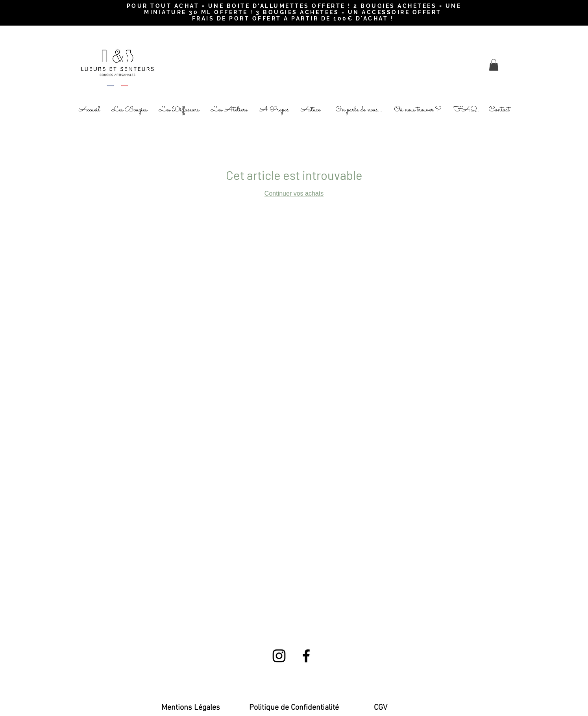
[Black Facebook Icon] (306, 656)
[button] (494, 65)
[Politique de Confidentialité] (294, 708)
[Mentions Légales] (191, 708)
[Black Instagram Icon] (279, 656)
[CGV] (381, 708)
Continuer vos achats (294, 193)
